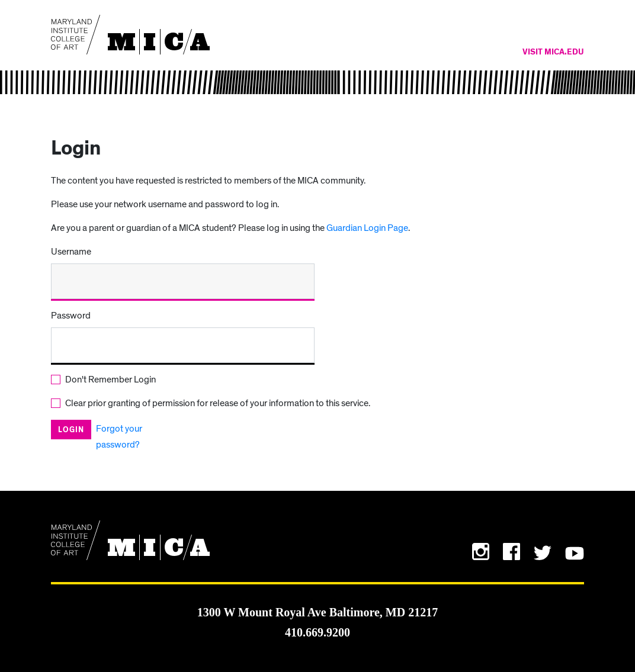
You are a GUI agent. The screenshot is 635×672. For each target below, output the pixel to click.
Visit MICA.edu (553, 52)
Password (71, 316)
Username (71, 252)
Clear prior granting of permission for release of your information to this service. (218, 403)
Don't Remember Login (110, 380)
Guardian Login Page (367, 228)
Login (71, 430)
